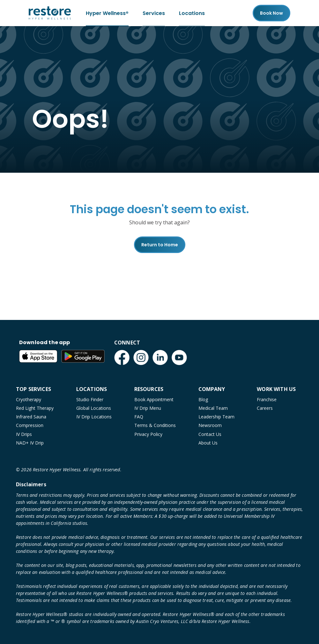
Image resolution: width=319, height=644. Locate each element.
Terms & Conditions (155, 425)
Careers (265, 408)
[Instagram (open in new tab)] (141, 358)
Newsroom (210, 425)
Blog (203, 399)
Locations (192, 13)
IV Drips (24, 434)
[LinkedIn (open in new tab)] (160, 358)
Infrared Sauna (31, 417)
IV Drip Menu (148, 408)
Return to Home (160, 245)
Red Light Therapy (35, 408)
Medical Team (213, 408)
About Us (208, 443)
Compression (30, 425)
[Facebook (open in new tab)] (122, 358)
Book (271, 13)
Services (154, 13)
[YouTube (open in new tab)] (179, 358)
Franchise (267, 399)
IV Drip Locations (94, 417)
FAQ (139, 417)
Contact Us (210, 434)
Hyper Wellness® (107, 13)
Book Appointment (154, 399)
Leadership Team (216, 417)
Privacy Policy (148, 434)
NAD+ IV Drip (30, 443)
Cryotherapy (29, 399)
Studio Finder (90, 399)
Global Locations (94, 408)
